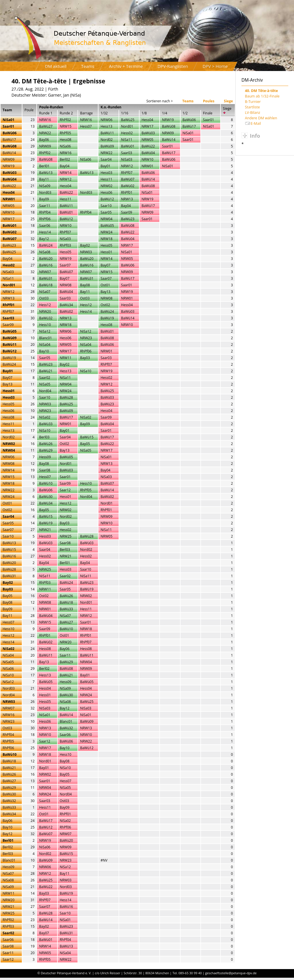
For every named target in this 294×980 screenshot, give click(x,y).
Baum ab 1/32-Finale (262, 96)
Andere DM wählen (261, 118)
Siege (228, 101)
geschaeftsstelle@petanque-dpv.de (231, 973)
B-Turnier (253, 102)
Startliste (252, 107)
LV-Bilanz (253, 113)
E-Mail (256, 123)
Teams (188, 101)
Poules (209, 101)
